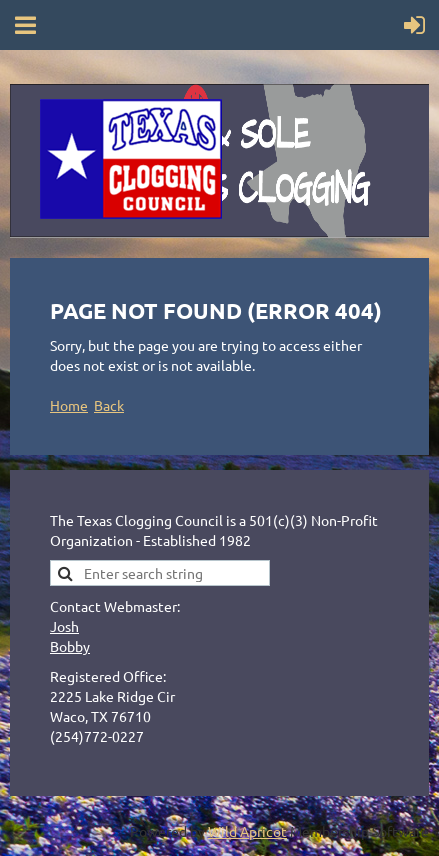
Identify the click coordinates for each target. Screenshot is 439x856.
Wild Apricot (247, 831)
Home (69, 405)
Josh (64, 626)
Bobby (70, 646)
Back (109, 405)
